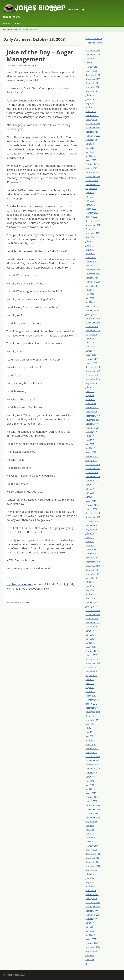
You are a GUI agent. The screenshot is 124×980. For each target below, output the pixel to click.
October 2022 (92, 180)
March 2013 (91, 647)
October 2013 (92, 619)
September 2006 (93, 947)
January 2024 (91, 120)
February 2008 (92, 895)
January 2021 (91, 266)
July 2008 (90, 874)
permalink (24, 603)
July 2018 (90, 387)
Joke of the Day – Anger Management (40, 56)
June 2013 (90, 635)
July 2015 (90, 533)
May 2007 (90, 931)
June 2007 (90, 927)
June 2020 (90, 294)
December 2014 (93, 562)
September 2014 (93, 574)
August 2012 (91, 675)
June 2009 (90, 830)
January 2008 (91, 899)
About (18, 23)
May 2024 (90, 103)
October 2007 (92, 911)
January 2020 (91, 314)
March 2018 (91, 404)
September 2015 (93, 525)
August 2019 (91, 335)
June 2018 (90, 392)
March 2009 (91, 842)
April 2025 (90, 63)
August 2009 (91, 821)
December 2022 (93, 172)
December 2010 (93, 757)
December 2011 (93, 708)
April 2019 (90, 351)
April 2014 (90, 594)
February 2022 (92, 213)
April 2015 (90, 546)
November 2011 (93, 712)
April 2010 (90, 789)
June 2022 (90, 197)
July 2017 (90, 436)
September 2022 (93, 185)
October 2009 (92, 813)
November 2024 (93, 79)
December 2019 (93, 318)
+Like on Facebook (94, 39)
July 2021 (90, 241)
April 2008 (90, 886)
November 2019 (93, 322)
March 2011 (91, 744)
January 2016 (91, 509)
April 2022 (90, 205)
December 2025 (93, 51)
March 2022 (91, 209)
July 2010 (90, 777)
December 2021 (93, 221)
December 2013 (93, 611)
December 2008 (93, 854)
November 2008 (93, 858)
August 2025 (91, 59)
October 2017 (92, 424)
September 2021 (93, 233)
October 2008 (92, 862)
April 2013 (90, 643)
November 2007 (93, 907)
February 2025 (92, 67)
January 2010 (91, 801)
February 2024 (92, 116)
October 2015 (92, 521)
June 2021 (90, 245)
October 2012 (92, 667)
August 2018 (91, 383)
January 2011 (91, 752)
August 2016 (91, 481)
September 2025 (93, 55)
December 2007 (93, 903)
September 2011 (93, 720)
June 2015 (90, 537)
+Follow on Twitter (94, 43)
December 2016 (93, 464)
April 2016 (90, 497)
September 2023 (93, 136)
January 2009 (91, 850)
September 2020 (93, 282)
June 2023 (90, 148)
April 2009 (90, 838)
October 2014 (92, 570)
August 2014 (91, 578)
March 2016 (91, 501)
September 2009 (93, 817)
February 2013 (92, 651)
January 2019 (91, 363)
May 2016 (90, 493)
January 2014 (91, 606)
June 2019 (90, 343)
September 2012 (93, 671)
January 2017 (91, 460)
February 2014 (92, 602)
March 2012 (91, 696)
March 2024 (91, 112)
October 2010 (92, 765)
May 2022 (90, 201)
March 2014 (91, 598)
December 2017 (93, 416)
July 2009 (90, 826)
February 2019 (92, 359)
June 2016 (90, 489)
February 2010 (92, 797)
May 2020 (90, 298)
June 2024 (90, 99)
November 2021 (93, 225)
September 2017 (93, 428)
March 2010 (91, 793)
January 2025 (91, 71)
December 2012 (93, 659)
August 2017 (91, 432)
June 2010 (90, 781)
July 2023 (90, 144)
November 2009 (93, 809)
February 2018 (92, 408)
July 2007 (90, 923)
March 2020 (91, 306)
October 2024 (92, 83)
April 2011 (90, 740)
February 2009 (92, 846)
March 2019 (91, 355)
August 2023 (91, 140)
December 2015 (93, 513)
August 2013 (91, 627)
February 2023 (92, 164)
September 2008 (93, 866)
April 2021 (90, 253)
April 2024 (90, 107)
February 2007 (92, 943)
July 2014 (90, 582)
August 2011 (91, 724)
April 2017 (90, 448)
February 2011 (92, 748)
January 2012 (91, 704)
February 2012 (92, 700)
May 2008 (90, 882)
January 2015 (91, 558)
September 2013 (93, 623)
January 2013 (91, 655)
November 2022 (93, 176)
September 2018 (93, 379)
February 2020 (92, 310)
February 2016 (92, 505)
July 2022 (90, 193)
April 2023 (90, 156)
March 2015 (91, 550)
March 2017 (91, 452)
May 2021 (90, 249)
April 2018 (90, 400)
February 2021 (92, 262)
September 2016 (93, 477)
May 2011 (90, 736)
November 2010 (93, 761)
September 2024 (93, 87)
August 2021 (91, 237)
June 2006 (90, 959)
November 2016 (93, 468)
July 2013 (90, 631)
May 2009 (90, 834)
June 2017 (90, 440)
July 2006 (90, 955)
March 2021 (91, 257)
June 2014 (90, 586)
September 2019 (93, 331)
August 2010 (91, 773)
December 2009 (93, 805)
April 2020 (90, 302)
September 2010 (93, 769)
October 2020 (92, 278)
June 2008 (90, 878)
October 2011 (92, 716)
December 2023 (93, 124)
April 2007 (90, 935)
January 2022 (91, 217)
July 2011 (90, 728)
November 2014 (93, 566)
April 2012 (90, 692)
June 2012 (90, 684)
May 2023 (90, 152)
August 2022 (91, 189)
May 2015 (90, 541)
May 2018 (90, 396)
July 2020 (90, 290)
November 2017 (93, 420)
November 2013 (93, 615)
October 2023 (92, 132)
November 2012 (93, 663)
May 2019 (90, 347)
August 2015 (91, 529)
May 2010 (90, 785)
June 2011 (90, 732)
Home (6, 23)
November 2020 (93, 274)
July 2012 (90, 680)
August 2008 (91, 870)
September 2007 (93, 915)
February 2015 (92, 554)
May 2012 (90, 688)
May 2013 (90, 639)
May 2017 (90, 444)
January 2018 (91, 412)
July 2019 (90, 339)
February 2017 (92, 456)
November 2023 (93, 128)
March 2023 (91, 160)
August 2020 (91, 286)
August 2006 (91, 951)
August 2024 (91, 91)
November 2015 (93, 517)
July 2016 (90, 485)
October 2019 (92, 327)
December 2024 (93, 75)
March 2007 (91, 939)
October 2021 (92, 229)
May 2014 (90, 590)
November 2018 (93, 371)
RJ (36, 65)
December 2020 (93, 270)
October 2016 (92, 473)
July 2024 (90, 95)
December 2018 (93, 367)
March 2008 (91, 891)
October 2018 (92, 375)
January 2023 (91, 168)
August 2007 (91, 919)
